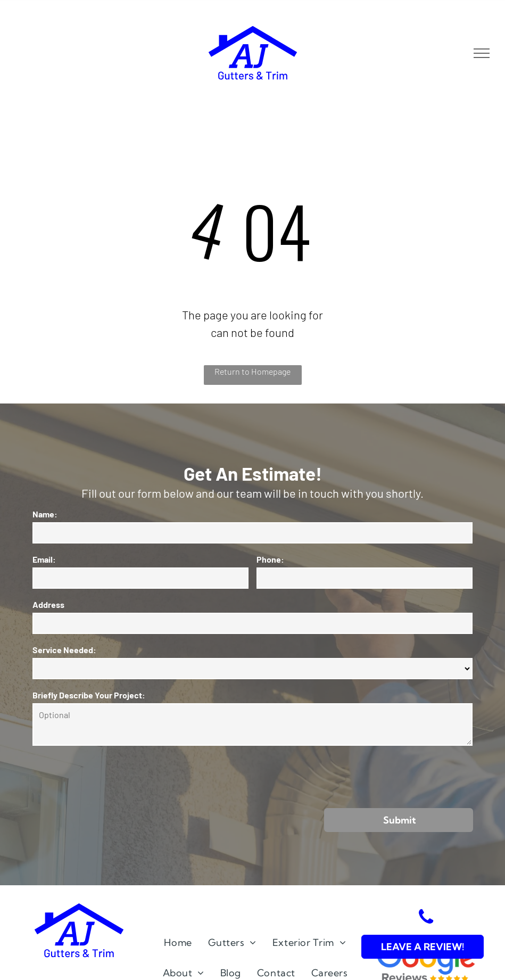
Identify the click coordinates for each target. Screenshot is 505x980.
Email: (44, 559)
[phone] (426, 919)
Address (48, 604)
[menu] (482, 53)
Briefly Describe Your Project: (89, 695)
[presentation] (113, 776)
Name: (45, 514)
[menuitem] (178, 942)
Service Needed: (64, 650)
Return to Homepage (253, 371)
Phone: (270, 559)
